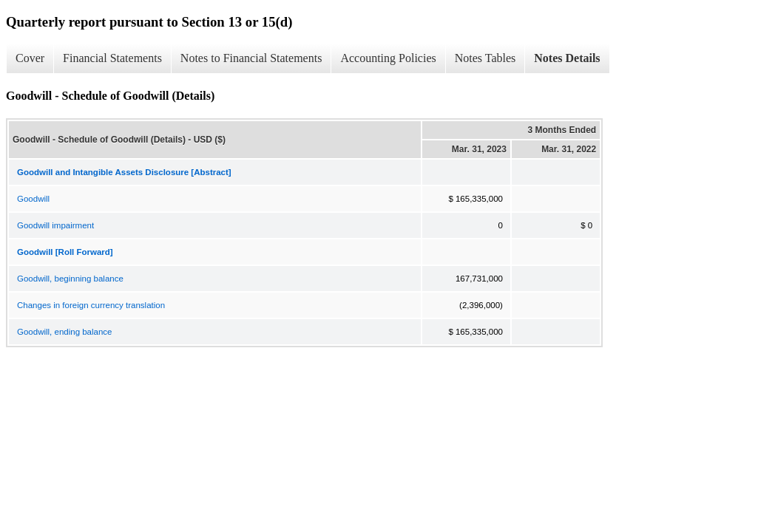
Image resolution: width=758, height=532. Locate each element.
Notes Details (567, 58)
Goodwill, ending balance (65, 332)
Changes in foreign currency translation (91, 305)
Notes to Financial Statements (251, 58)
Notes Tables (485, 58)
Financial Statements (112, 58)
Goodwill (33, 199)
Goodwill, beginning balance (70, 279)
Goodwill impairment (55, 225)
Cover (30, 58)
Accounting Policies (388, 58)
